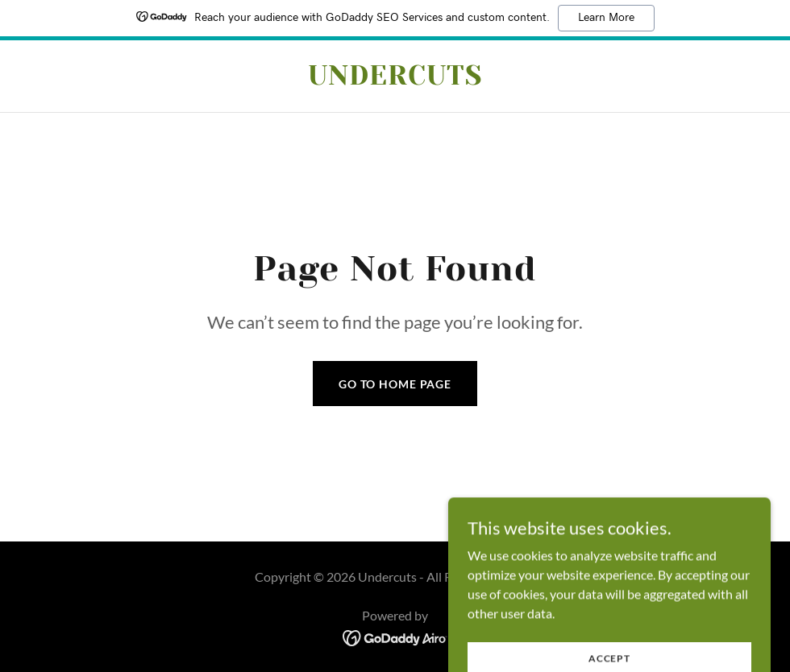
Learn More (606, 18)
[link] (395, 79)
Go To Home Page (395, 384)
